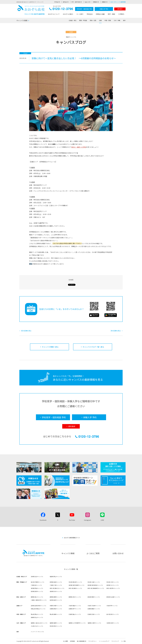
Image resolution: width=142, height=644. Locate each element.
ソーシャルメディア (104, 641)
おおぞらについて (54, 14)
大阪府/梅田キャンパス (75, 606)
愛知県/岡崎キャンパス (94, 597)
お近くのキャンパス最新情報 (118, 2)
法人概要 (65, 641)
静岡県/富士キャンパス (37, 597)
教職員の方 (96, 2)
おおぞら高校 (31, 10)
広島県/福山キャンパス (75, 614)
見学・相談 (111, 14)
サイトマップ (115, 641)
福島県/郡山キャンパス (56, 576)
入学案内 (121, 14)
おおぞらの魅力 (68, 14)
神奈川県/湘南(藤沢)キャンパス (96, 588)
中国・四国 (108, 20)
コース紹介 (80, 14)
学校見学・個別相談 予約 (84, 9)
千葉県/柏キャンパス (36, 585)
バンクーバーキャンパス (37, 632)
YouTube (72, 520)
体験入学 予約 (104, 9)
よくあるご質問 (93, 553)
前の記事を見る (26, 331)
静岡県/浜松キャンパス (75, 597)
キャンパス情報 (22, 20)
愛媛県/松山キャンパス (37, 617)
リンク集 (123, 641)
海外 (124, 20)
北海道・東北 (73, 20)
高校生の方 (66, 2)
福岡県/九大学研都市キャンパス (77, 623)
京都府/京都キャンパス (56, 606)
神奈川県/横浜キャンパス (75, 588)
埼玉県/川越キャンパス (94, 582)
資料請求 (120, 9)
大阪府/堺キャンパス (112, 606)
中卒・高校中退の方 (77, 2)
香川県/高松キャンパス (113, 614)
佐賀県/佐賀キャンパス (113, 623)
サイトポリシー (93, 641)
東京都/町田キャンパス (37, 588)
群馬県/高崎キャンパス (56, 582)
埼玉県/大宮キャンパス (113, 582)
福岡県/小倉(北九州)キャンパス (39, 623)
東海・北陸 (93, 20)
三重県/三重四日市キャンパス (39, 600)
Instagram (88, 520)
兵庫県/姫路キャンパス (94, 609)
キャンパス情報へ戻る (50, 347)
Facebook (43, 520)
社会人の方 (88, 2)
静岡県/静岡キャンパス (56, 597)
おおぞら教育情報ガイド (72, 538)
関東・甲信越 (83, 20)
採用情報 (72, 641)
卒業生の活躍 (100, 14)
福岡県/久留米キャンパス (94, 623)
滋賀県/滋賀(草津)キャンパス (39, 606)
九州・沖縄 (117, 20)
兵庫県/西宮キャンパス (56, 609)
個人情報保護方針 (82, 641)
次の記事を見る (116, 331)
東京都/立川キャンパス (113, 585)
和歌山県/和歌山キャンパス (38, 609)
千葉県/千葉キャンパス (56, 585)
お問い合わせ (118, 553)
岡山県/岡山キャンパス (37, 614)
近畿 (100, 20)
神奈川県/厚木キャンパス (113, 588)
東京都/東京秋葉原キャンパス (77, 585)
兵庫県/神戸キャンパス (75, 609)
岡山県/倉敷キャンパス (56, 614)
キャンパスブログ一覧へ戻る (93, 347)
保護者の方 (105, 2)
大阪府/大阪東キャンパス (94, 606)
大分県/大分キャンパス (37, 626)
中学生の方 (57, 2)
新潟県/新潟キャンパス (37, 591)
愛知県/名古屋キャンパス (113, 597)
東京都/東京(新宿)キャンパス (95, 585)
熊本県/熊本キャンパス (56, 626)
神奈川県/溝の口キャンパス (57, 588)
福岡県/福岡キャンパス (56, 623)
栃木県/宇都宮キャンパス (38, 582)
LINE (102, 520)
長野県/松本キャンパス (56, 591)
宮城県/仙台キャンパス (37, 576)
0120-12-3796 (61, 9)
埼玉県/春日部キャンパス (75, 582)
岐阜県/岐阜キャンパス (56, 600)
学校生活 (90, 14)
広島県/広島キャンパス (94, 614)
